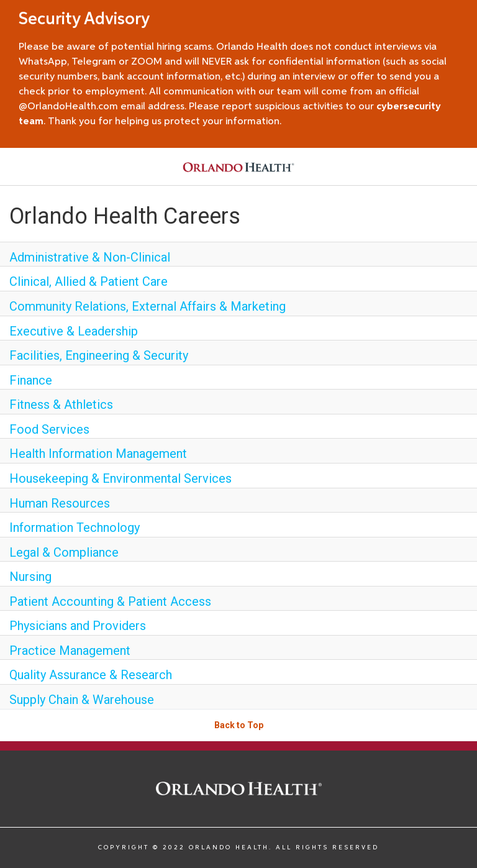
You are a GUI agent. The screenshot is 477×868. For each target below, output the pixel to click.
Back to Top (239, 725)
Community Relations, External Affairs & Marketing (148, 306)
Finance (31, 380)
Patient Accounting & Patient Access (110, 601)
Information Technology (75, 528)
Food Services (49, 429)
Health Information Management (98, 454)
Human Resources (60, 503)
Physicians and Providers (78, 626)
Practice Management (70, 651)
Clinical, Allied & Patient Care (89, 281)
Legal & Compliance (64, 552)
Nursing (30, 577)
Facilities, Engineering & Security (99, 355)
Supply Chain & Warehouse (82, 700)
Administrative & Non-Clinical (90, 257)
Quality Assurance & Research (91, 675)
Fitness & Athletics (61, 404)
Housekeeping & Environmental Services (120, 478)
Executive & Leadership (74, 331)
